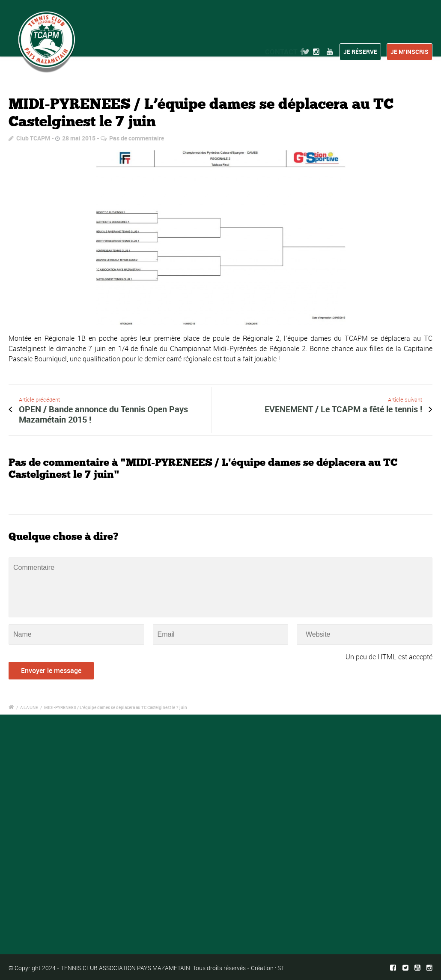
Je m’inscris (410, 52)
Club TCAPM (33, 138)
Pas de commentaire (137, 138)
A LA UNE (29, 707)
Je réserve (360, 52)
